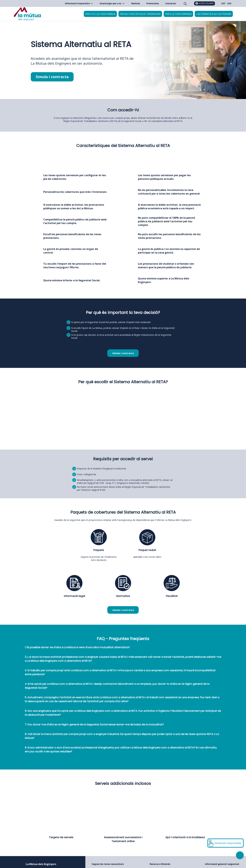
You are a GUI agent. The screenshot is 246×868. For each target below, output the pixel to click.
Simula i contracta (52, 77)
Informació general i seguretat (222, 864)
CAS (229, 3)
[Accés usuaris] (205, 3)
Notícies (136, 3)
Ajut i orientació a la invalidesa (185, 837)
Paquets (99, 550)
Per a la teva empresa (178, 14)
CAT (223, 3)
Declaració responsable (228, 843)
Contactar (171, 3)
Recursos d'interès (160, 864)
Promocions (153, 3)
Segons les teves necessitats (108, 864)
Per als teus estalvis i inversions (140, 14)
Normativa (123, 596)
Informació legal (74, 596)
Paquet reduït (147, 550)
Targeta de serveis (61, 837)
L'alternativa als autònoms (214, 14)
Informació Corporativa (79, 3)
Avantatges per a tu (112, 3)
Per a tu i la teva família (100, 14)
